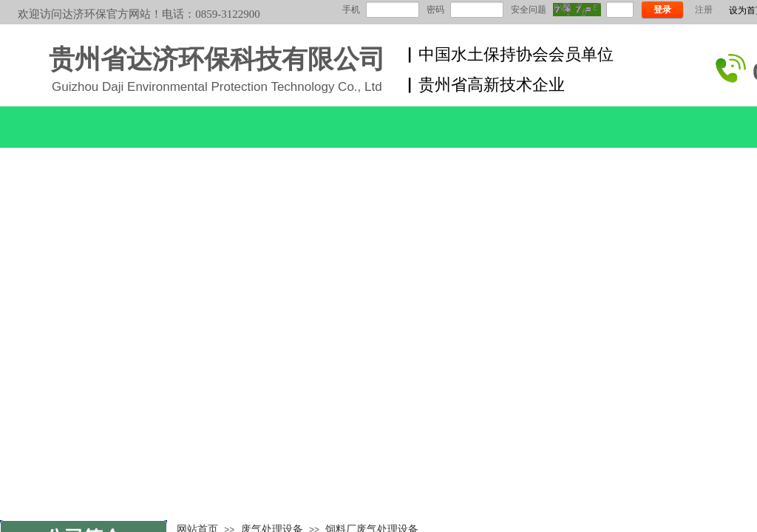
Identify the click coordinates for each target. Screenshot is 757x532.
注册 (704, 10)
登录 (662, 10)
